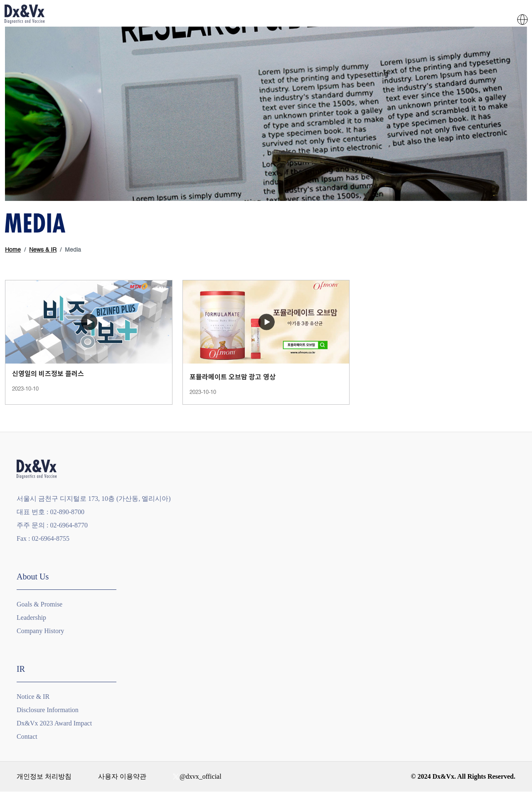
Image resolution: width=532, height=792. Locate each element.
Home (13, 250)
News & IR (43, 250)
